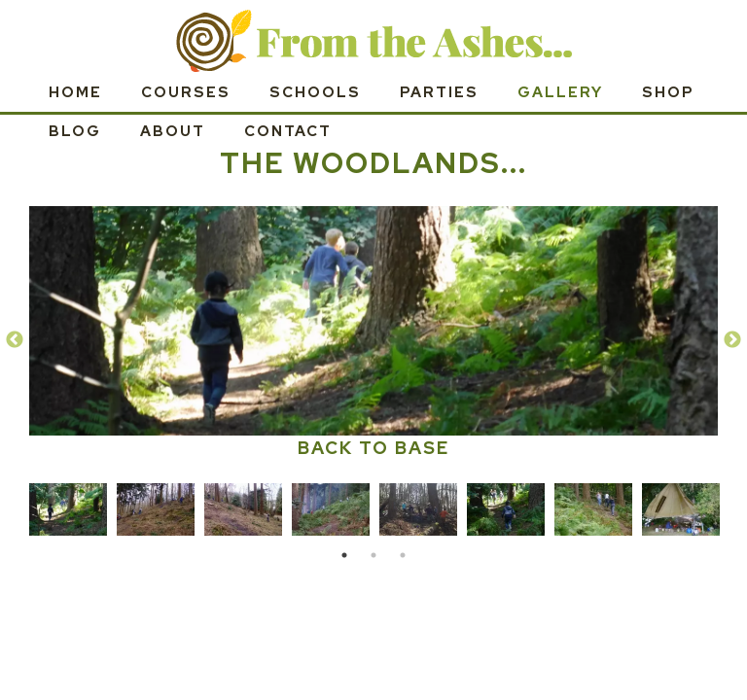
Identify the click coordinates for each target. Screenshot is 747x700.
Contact (288, 131)
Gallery (560, 92)
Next (732, 340)
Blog (75, 131)
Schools (315, 92)
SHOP (668, 92)
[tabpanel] (68, 507)
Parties (439, 92)
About (173, 131)
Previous (15, 340)
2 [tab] (373, 555)
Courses (186, 92)
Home (75, 92)
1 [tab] (344, 555)
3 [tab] (403, 555)
